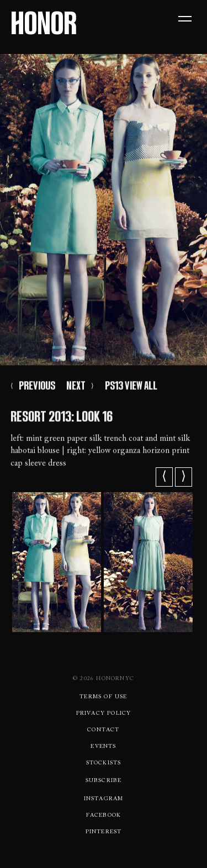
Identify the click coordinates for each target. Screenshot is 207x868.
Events (103, 747)
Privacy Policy (104, 714)
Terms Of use (103, 697)
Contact (103, 730)
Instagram (104, 799)
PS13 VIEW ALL (131, 387)
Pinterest (104, 832)
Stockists (104, 763)
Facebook (104, 816)
